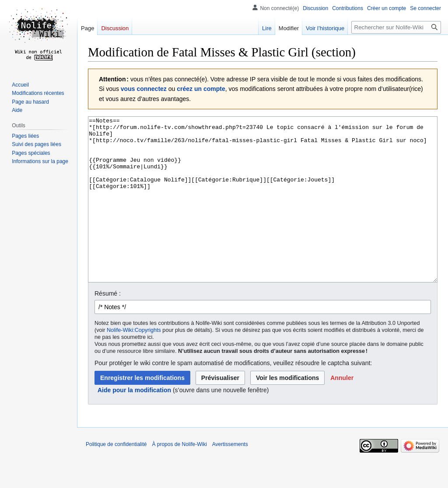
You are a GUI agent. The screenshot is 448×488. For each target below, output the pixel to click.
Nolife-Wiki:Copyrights (134, 363)
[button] (342, 411)
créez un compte (201, 89)
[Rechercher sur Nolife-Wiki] (396, 27)
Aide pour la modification (134, 423)
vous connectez (144, 89)
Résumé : (108, 326)
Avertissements (230, 477)
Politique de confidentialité (116, 477)
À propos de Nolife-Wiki (179, 477)
